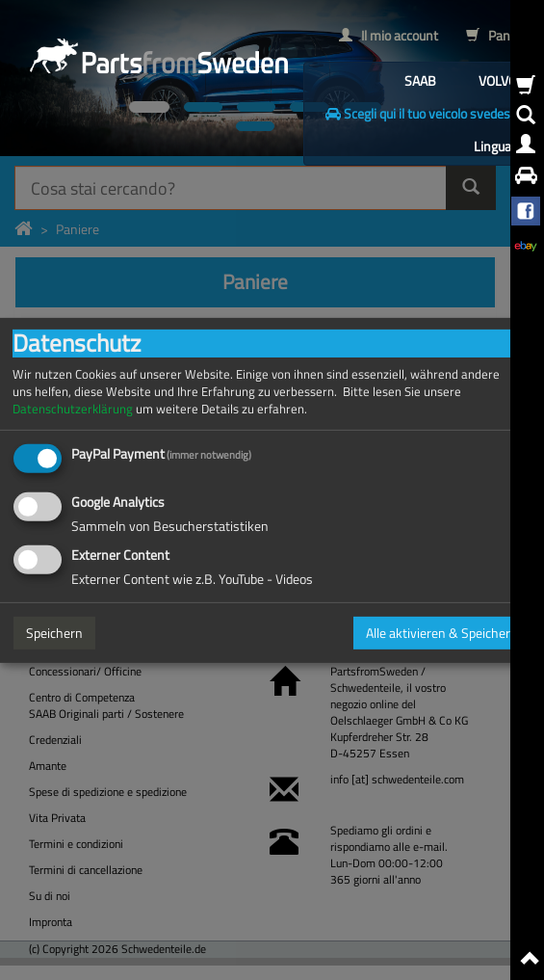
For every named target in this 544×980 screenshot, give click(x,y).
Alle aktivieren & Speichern (442, 633)
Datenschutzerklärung (73, 408)
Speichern (54, 633)
